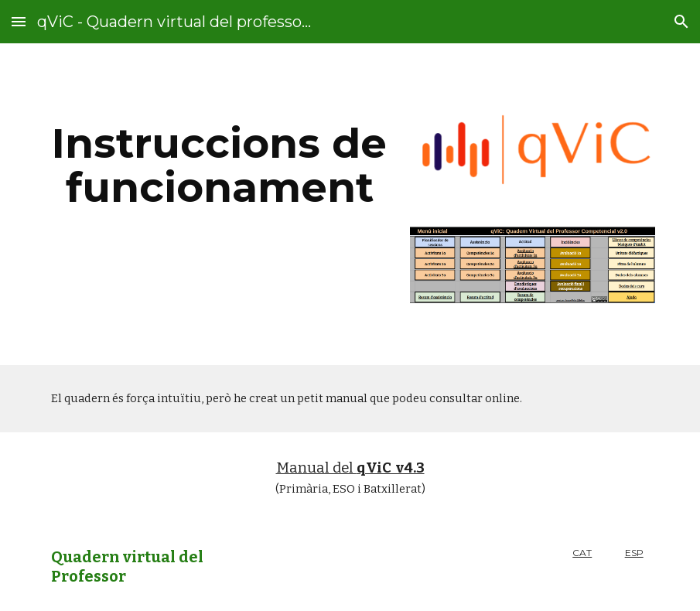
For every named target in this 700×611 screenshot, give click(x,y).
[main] (220, 165)
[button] (19, 21)
